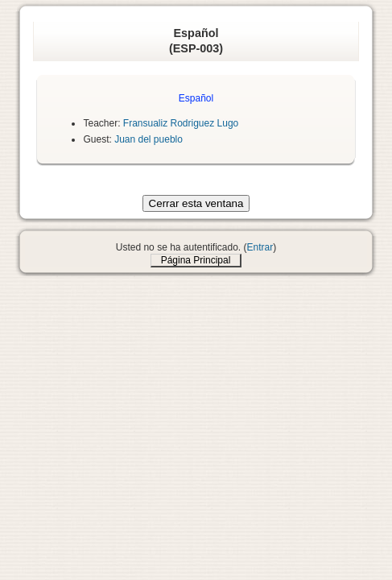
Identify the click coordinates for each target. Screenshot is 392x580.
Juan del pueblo (149, 139)
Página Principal (196, 260)
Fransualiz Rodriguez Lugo (181, 123)
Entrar (260, 247)
